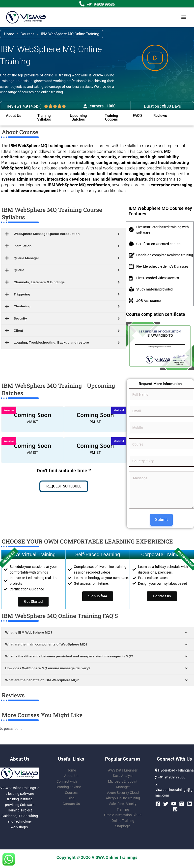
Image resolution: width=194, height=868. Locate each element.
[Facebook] (158, 804)
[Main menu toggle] (184, 17)
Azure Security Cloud (123, 793)
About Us (71, 776)
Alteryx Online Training (123, 798)
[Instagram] (182, 804)
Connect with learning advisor (69, 784)
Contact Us (71, 804)
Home (9, 34)
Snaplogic (123, 826)
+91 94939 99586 (101, 4)
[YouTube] (174, 804)
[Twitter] (166, 804)
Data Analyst (123, 776)
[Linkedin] (190, 804)
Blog (71, 798)
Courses (28, 34)
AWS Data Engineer (123, 770)
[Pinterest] (175, 809)
